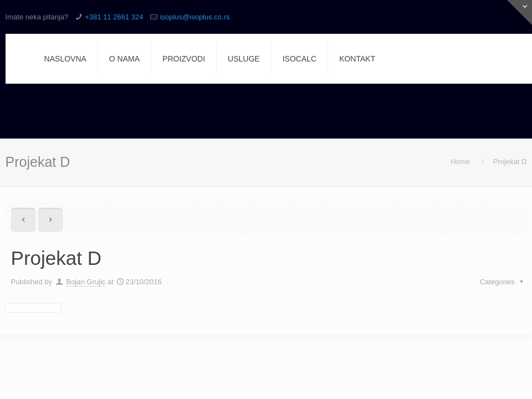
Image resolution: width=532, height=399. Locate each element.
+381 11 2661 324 (114, 17)
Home (460, 162)
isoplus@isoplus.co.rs (195, 17)
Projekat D (510, 162)
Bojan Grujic (86, 282)
